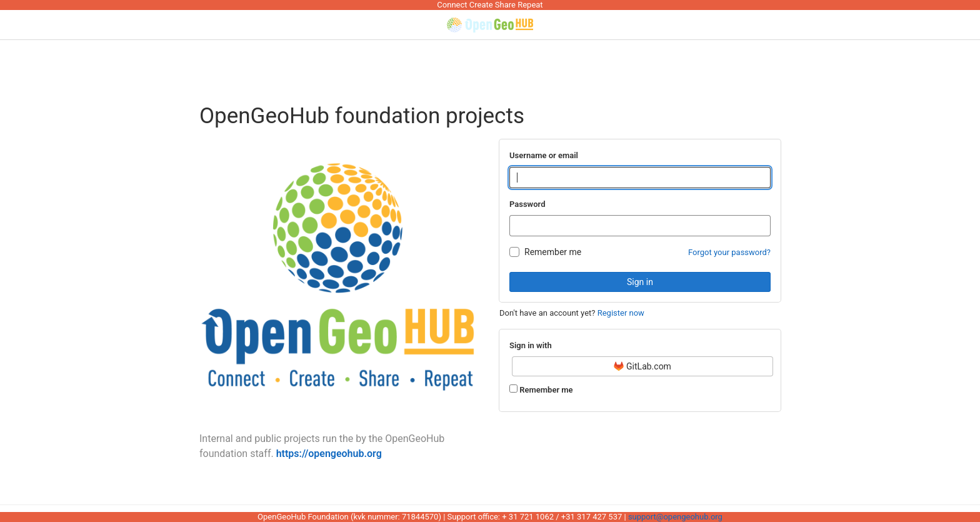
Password (527, 204)
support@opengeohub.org (675, 517)
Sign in (640, 282)
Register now (621, 313)
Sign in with (531, 345)
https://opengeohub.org (329, 454)
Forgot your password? (729, 252)
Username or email (544, 155)
